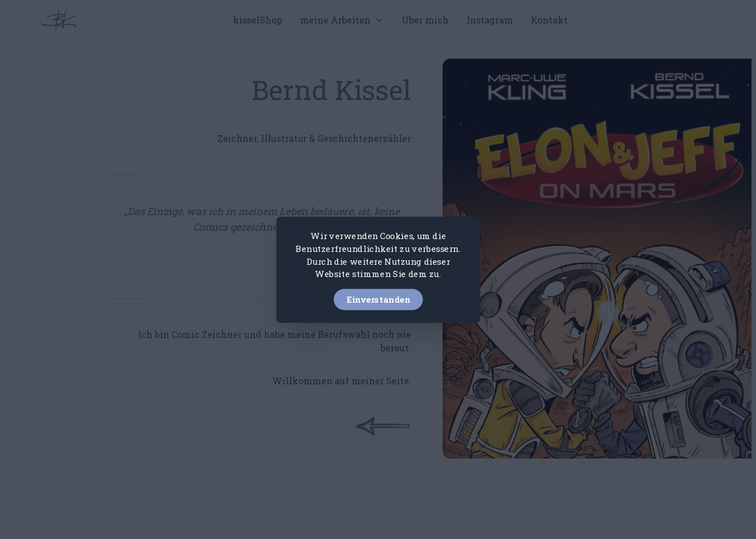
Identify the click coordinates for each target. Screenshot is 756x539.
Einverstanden (378, 299)
